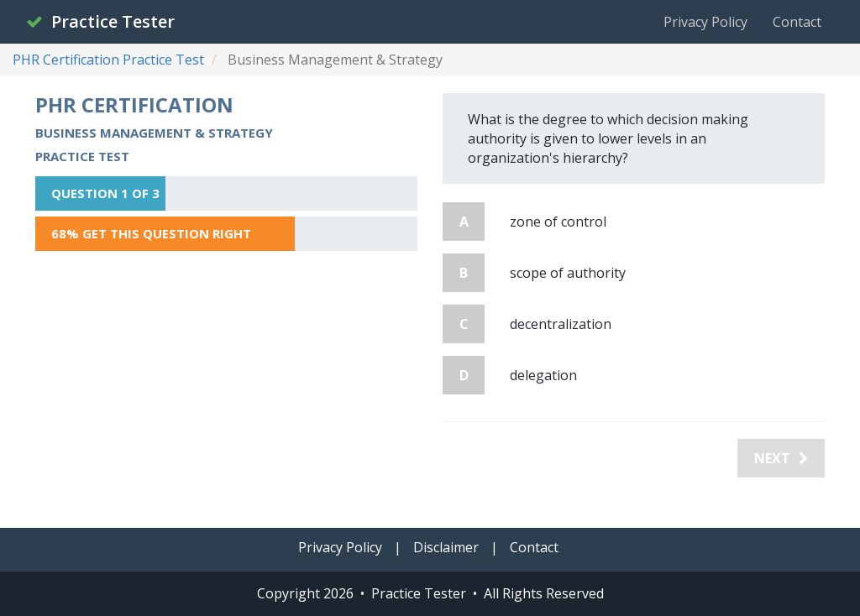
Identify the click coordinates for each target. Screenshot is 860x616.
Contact (797, 22)
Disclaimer (446, 547)
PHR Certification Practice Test (108, 60)
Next (781, 458)
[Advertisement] (226, 381)
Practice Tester (100, 21)
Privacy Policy (705, 22)
